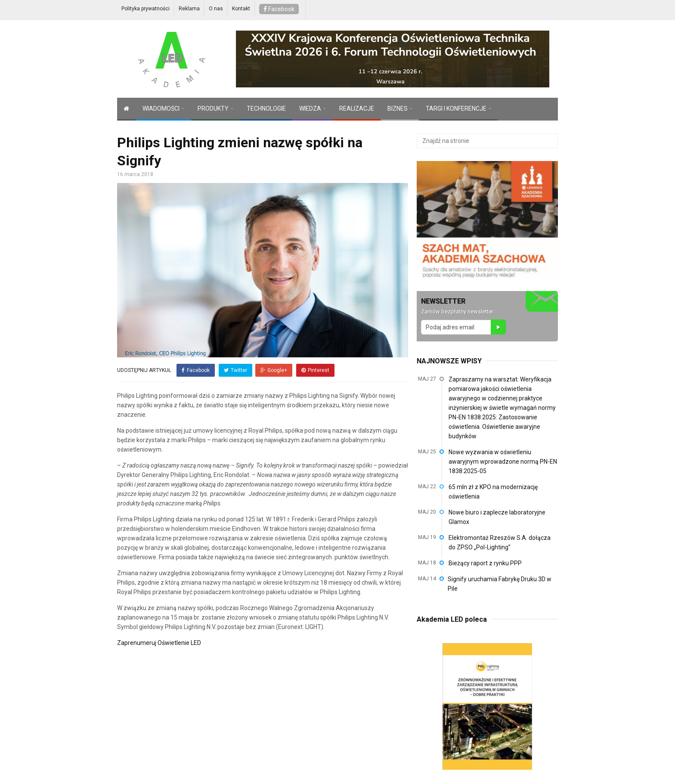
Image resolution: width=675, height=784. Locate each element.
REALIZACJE (357, 108)
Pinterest (315, 370)
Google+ (274, 370)
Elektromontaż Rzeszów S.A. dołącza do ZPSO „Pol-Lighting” (500, 542)
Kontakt (241, 9)
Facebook (279, 9)
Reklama (189, 9)
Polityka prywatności (146, 9)
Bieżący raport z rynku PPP (485, 563)
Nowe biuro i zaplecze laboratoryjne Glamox (497, 517)
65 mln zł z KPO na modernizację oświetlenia (493, 492)
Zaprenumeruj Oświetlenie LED (159, 642)
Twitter (235, 370)
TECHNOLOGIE (266, 108)
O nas (216, 9)
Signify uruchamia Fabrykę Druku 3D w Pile (500, 584)
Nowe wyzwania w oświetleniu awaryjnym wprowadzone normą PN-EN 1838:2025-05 (503, 462)
